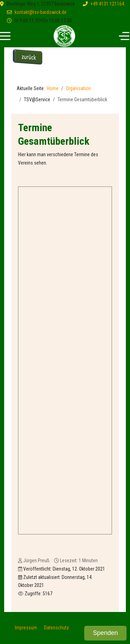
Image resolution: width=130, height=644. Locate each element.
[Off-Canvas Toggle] (124, 36)
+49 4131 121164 (107, 4)
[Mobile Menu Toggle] (5, 36)
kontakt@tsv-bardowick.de (41, 12)
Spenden (105, 633)
